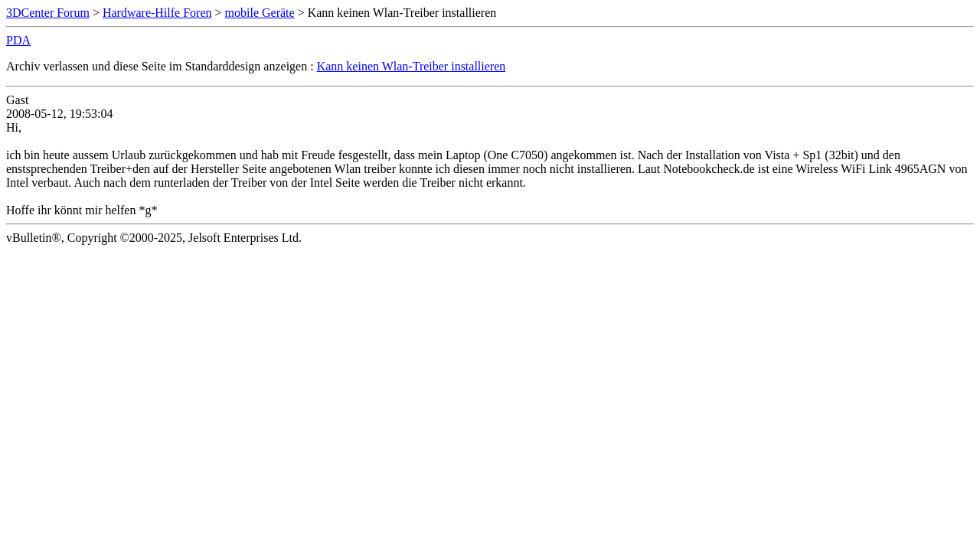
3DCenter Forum (48, 13)
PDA (18, 40)
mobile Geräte (260, 13)
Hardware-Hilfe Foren (157, 13)
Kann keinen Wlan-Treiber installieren (412, 66)
